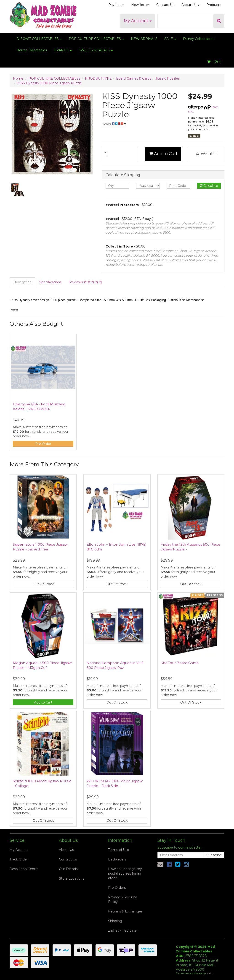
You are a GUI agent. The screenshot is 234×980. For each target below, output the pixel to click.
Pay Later (116, 5)
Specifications (50, 282)
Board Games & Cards (134, 78)
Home (18, 78)
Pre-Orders (117, 888)
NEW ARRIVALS (144, 39)
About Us (190, 5)
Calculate (209, 186)
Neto (209, 973)
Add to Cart (163, 154)
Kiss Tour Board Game (180, 663)
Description (22, 282)
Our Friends (68, 869)
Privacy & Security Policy (122, 899)
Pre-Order (43, 444)
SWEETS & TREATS (96, 50)
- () (214, 62)
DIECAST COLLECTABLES (39, 39)
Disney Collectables (199, 39)
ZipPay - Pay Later (123, 930)
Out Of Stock (43, 584)
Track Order (19, 859)
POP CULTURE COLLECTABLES (96, 39)
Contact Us (165, 5)
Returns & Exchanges (125, 911)
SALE (170, 39)
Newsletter (140, 5)
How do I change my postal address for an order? (125, 873)
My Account (138, 21)
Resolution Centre (24, 869)
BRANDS (63, 50)
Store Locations (72, 878)
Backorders (117, 859)
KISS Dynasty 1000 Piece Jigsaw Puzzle (50, 83)
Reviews (86, 282)
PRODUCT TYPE (98, 78)
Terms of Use (119, 850)
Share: (115, 124)
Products (214, 5)
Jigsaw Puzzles (168, 78)
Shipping (115, 921)
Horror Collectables (32, 50)
